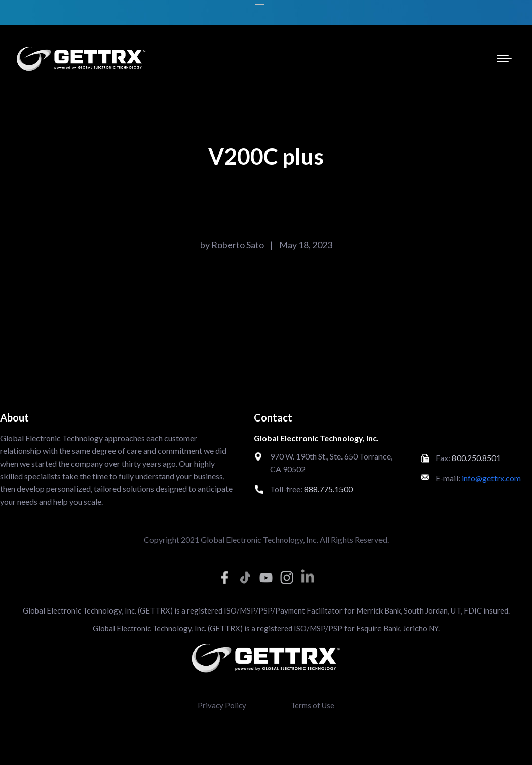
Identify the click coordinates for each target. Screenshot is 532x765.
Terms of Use (313, 705)
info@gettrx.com (491, 478)
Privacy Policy (222, 705)
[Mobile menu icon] (504, 58)
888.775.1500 (328, 489)
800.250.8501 (476, 458)
